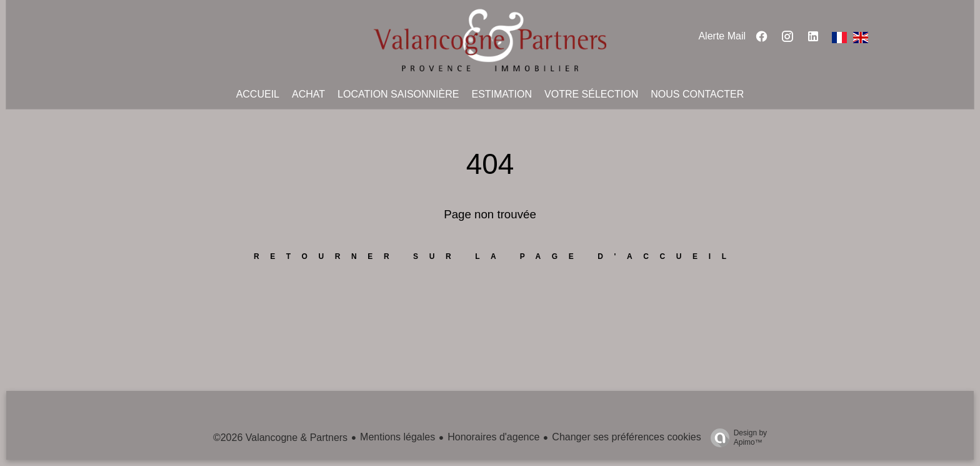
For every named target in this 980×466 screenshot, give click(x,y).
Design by (736, 438)
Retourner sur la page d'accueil (496, 256)
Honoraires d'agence (493, 437)
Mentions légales (397, 437)
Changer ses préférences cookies (626, 437)
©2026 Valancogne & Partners (280, 438)
